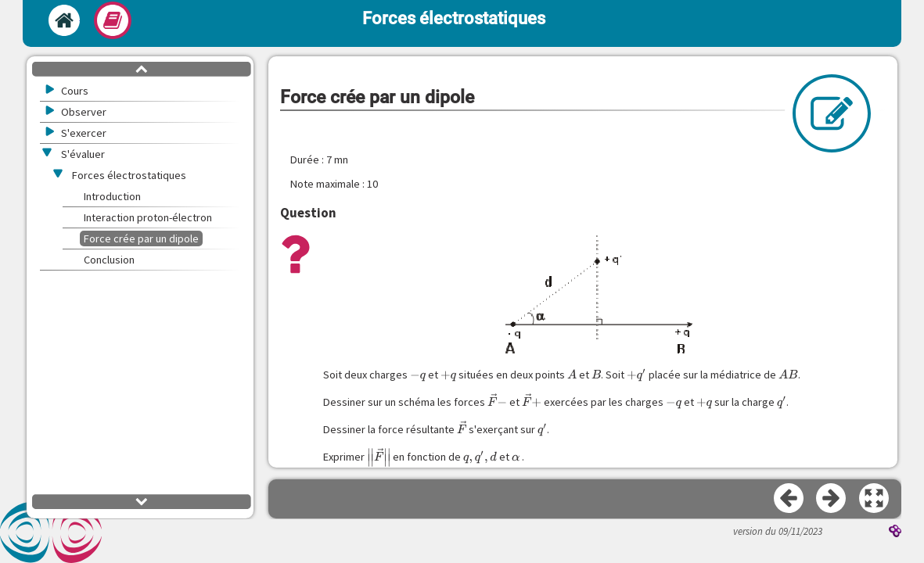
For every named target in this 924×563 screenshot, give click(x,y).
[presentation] (418, 375)
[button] (875, 499)
